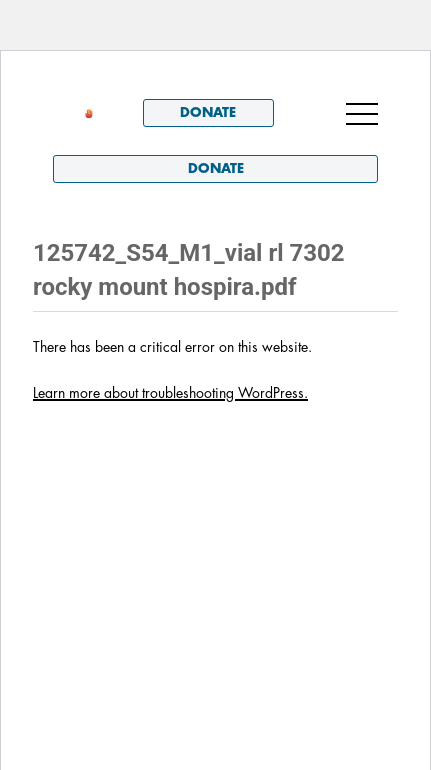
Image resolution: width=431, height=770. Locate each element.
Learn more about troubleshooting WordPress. (170, 393)
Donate (208, 112)
